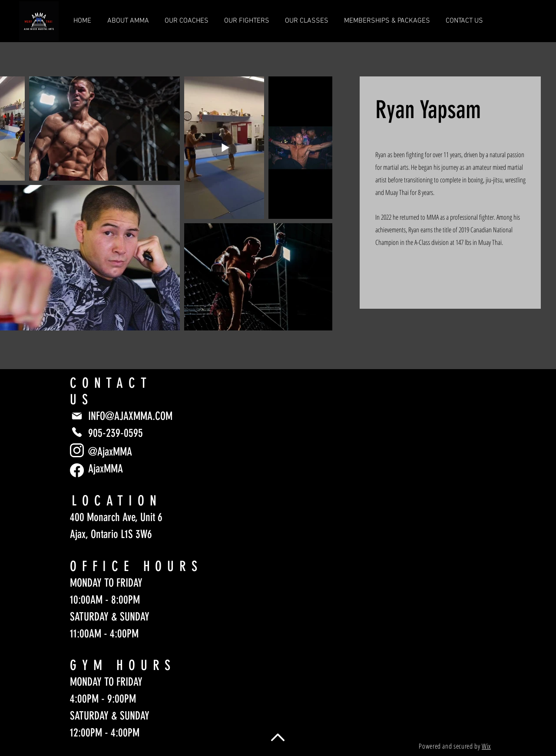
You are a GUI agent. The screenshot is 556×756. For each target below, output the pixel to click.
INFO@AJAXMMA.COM (130, 416)
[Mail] (77, 416)
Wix (486, 746)
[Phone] (77, 432)
